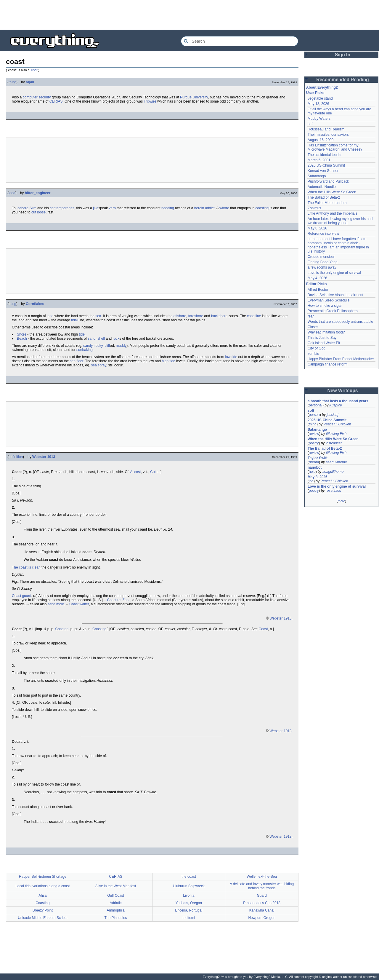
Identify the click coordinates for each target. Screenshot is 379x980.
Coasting (99, 629)
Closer (313, 327)
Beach (22, 339)
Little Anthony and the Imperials (332, 213)
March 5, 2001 (319, 160)
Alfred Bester (318, 290)
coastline (254, 316)
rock (116, 339)
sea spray (99, 365)
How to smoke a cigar (325, 306)
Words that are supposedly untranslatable (340, 322)
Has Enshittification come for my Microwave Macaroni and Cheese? (335, 147)
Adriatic (116, 903)
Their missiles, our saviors (328, 135)
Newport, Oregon (262, 918)
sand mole (56, 604)
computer (30, 97)
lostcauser (334, 443)
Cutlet (155, 472)
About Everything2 (322, 87)
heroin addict (204, 208)
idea (12, 193)
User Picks (315, 93)
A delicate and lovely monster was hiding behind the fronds (262, 886)
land (50, 316)
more (341, 501)
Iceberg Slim (27, 208)
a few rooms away (322, 267)
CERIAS (56, 101)
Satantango (317, 176)
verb (112, 208)
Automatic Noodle (322, 187)
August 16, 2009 (321, 140)
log (311, 481)
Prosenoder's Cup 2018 (262, 903)
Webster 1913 (44, 457)
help (312, 472)
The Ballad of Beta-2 (324, 197)
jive (96, 208)
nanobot (315, 467)
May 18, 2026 (318, 104)
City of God (317, 348)
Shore (22, 334)
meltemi (189, 918)
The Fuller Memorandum (327, 203)
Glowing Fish (336, 434)
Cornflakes (35, 304)
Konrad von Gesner (323, 171)
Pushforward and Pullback (328, 181)
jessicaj (332, 415)
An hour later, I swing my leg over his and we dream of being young (340, 221)
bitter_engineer (38, 193)
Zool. (127, 600)
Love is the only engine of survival (334, 273)
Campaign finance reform (328, 364)
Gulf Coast (116, 896)
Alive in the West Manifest (116, 886)
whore (224, 208)
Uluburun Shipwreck (189, 886)
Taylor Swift (318, 458)
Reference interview (323, 234)
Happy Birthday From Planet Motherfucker (341, 359)
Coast (263, 629)
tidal (74, 320)
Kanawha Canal (262, 910)
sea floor (77, 361)
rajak (30, 82)
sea (98, 316)
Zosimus (314, 208)
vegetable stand (320, 98)
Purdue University (194, 97)
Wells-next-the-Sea (262, 877)
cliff (107, 346)
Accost (136, 472)
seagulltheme (336, 462)
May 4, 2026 (317, 278)
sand (91, 339)
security (45, 97)
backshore (219, 316)
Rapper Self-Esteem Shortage (43, 877)
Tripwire (150, 101)
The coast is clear (26, 567)
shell (101, 339)
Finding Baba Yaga (323, 262)
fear (311, 316)
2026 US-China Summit (326, 165)
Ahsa (42, 896)
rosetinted (334, 491)
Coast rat (114, 600)
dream (314, 462)
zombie (313, 354)
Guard (262, 896)
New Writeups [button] (343, 391)
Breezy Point (43, 910)
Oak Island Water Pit (324, 343)
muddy (121, 346)
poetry (314, 443)
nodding (168, 208)
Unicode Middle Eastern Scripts (42, 918)
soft (310, 124)
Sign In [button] (343, 55)
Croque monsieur (321, 257)
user (34, 70)
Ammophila (116, 910)
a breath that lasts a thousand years (338, 401)
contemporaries (62, 208)
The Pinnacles (116, 918)
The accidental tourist (325, 155)
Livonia (189, 896)
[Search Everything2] (240, 41)
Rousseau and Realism (326, 129)
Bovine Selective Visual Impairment (335, 295)
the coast (189, 877)
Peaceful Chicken (337, 424)
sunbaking (85, 350)
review (314, 434)
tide (82, 334)
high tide (168, 361)
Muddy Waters (319, 119)
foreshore (196, 316)
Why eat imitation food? (326, 332)
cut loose (38, 212)
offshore (180, 316)
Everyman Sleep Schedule (329, 300)
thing (12, 82)
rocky (99, 346)
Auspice (336, 405)
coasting (262, 208)
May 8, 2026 (317, 228)
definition (16, 457)
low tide (231, 357)
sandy (88, 346)
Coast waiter (79, 604)
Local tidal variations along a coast (42, 886)
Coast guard (21, 596)
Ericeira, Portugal (189, 910)
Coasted (62, 629)
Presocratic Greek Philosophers (333, 311)
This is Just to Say (322, 338)
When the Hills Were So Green (332, 192)
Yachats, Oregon (189, 903)
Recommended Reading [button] (343, 80)
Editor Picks (316, 284)
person (314, 415)
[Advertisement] (189, 15)
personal (316, 405)
